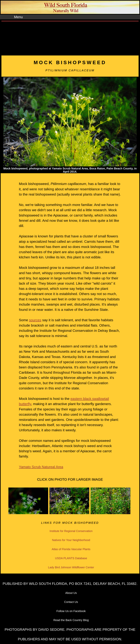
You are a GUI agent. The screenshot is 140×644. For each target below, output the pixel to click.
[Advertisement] (70, 38)
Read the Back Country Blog (71, 620)
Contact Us (71, 602)
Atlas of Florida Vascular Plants (71, 549)
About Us (71, 593)
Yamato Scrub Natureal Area (41, 467)
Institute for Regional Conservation (71, 531)
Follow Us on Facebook (71, 611)
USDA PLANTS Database (71, 558)
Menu (18, 17)
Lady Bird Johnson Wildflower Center (71, 567)
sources (35, 320)
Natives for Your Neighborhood (71, 540)
